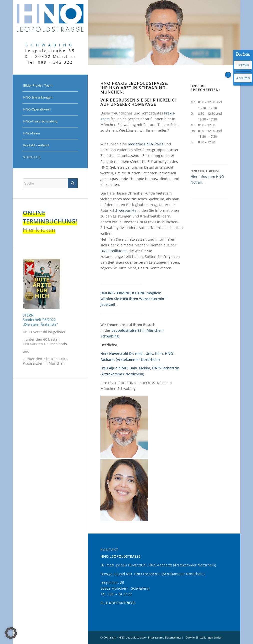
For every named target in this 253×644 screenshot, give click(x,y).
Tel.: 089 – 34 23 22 (116, 594)
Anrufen (243, 78)
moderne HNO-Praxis (146, 144)
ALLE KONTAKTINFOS (118, 603)
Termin (243, 65)
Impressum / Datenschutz (165, 637)
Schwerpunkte (124, 210)
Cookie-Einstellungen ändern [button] (204, 637)
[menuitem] (50, 86)
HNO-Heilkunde (114, 251)
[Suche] (50, 183)
